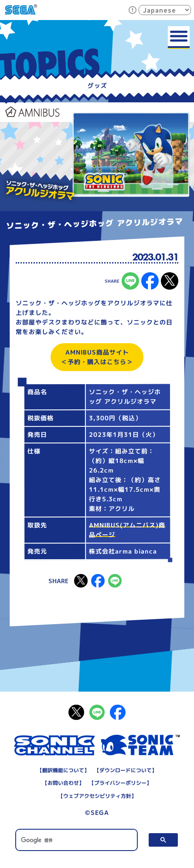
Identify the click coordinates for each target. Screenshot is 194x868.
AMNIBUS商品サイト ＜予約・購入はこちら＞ (97, 357)
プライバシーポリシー (120, 783)
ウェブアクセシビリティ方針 (97, 796)
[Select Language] (165, 10)
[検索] (77, 841)
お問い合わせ (63, 783)
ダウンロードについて (126, 770)
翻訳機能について (63, 770)
